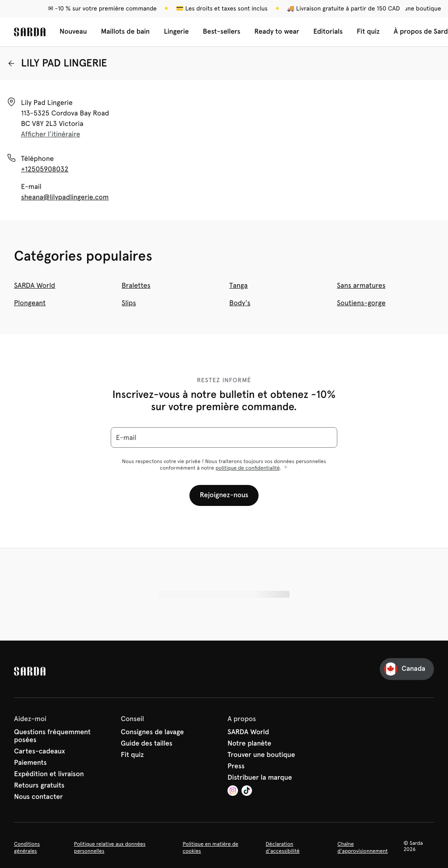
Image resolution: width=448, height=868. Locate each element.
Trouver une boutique (261, 755)
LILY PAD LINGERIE (57, 63)
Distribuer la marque (260, 778)
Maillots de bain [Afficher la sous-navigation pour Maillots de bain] (126, 32)
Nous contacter (38, 797)
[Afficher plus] (286, 468)
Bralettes (136, 285)
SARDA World (35, 285)
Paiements (30, 763)
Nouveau (73, 32)
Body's (240, 303)
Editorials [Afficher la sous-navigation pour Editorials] (328, 32)
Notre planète (249, 744)
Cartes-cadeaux (40, 752)
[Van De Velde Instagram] (233, 792)
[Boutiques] (407, 9)
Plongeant (30, 303)
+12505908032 (45, 169)
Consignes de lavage (152, 732)
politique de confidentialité (248, 468)
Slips (129, 303)
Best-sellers (222, 32)
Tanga (238, 285)
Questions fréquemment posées (52, 736)
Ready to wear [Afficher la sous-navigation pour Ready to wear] (277, 32)
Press (236, 767)
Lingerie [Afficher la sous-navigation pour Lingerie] (176, 32)
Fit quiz (368, 32)
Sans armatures (361, 285)
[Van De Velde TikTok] (247, 792)
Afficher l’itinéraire (51, 134)
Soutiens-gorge (361, 303)
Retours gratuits (39, 786)
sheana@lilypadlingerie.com (65, 197)
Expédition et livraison (49, 774)
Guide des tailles (147, 744)
